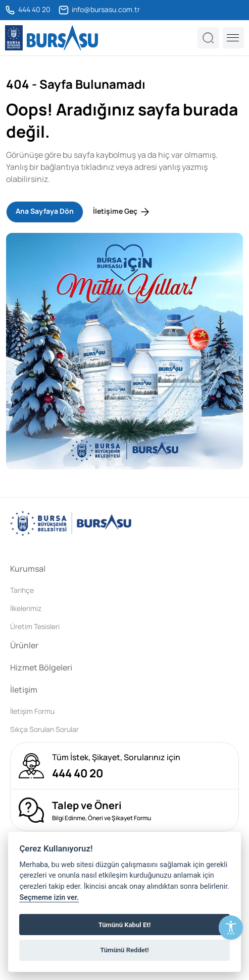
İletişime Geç (122, 212)
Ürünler (24, 645)
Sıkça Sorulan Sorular (44, 729)
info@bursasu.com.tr (99, 10)
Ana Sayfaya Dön (45, 211)
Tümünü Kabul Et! (124, 925)
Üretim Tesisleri (35, 626)
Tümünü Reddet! (124, 950)
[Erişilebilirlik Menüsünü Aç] (231, 928)
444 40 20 (28, 10)
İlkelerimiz (26, 608)
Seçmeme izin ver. (49, 898)
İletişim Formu (32, 711)
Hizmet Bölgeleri (41, 667)
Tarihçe (22, 590)
